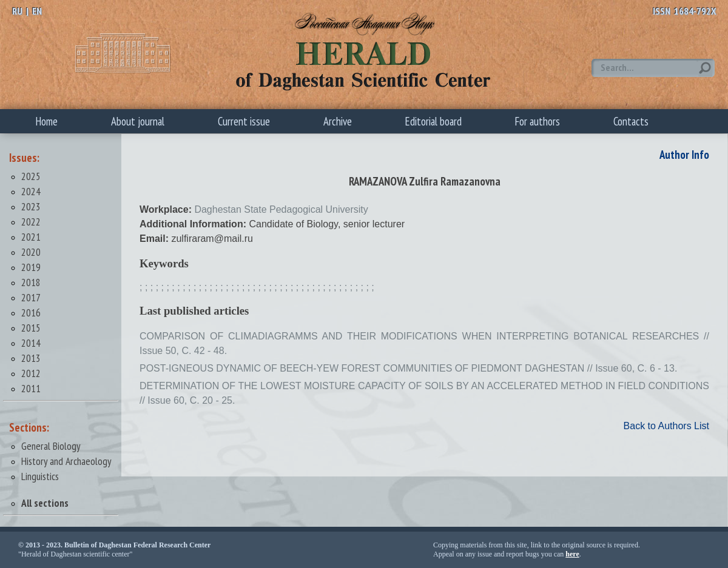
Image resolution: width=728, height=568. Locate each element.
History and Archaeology (66, 461)
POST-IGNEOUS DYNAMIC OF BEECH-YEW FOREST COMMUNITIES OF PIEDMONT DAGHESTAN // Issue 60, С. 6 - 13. (408, 368)
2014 (31, 343)
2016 (31, 312)
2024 (31, 191)
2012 (31, 373)
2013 (31, 358)
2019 (31, 267)
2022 (31, 222)
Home (47, 121)
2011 (31, 388)
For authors (538, 121)
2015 (31, 328)
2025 (31, 176)
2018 (31, 282)
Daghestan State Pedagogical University (281, 209)
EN (37, 11)
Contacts (631, 121)
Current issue (244, 121)
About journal (138, 121)
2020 (31, 252)
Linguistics (40, 476)
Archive (338, 121)
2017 (31, 297)
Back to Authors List (666, 426)
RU (17, 11)
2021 (31, 237)
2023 (31, 206)
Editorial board (433, 121)
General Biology (51, 446)
